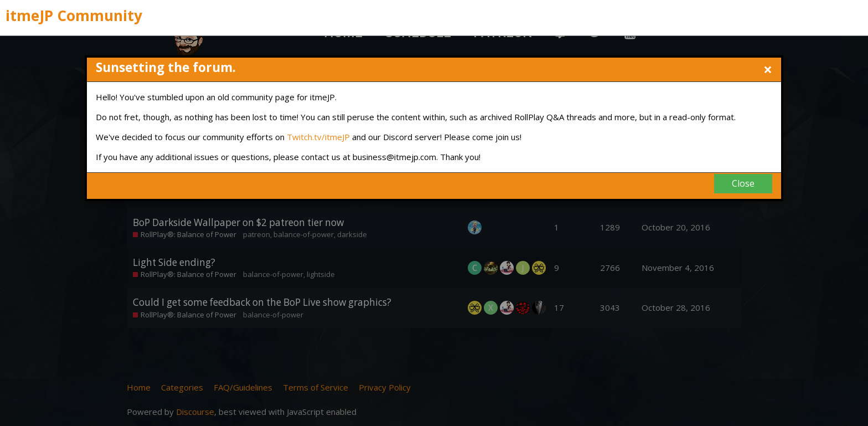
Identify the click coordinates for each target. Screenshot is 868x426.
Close (743, 183)
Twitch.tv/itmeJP (318, 137)
